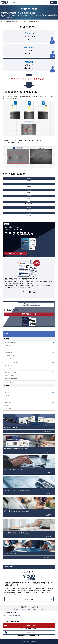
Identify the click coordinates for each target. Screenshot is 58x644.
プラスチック (29, 208)
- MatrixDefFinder (9, 352)
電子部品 (29, 179)
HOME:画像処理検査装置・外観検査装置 (9, 22)
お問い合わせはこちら (48, 431)
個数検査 (7, 406)
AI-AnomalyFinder (10, 382)
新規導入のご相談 (30, 625)
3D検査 (7, 396)
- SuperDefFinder (9, 349)
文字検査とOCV (9, 399)
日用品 (29, 214)
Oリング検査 (8, 409)
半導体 (29, 185)
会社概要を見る (29, 599)
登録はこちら (50, 473)
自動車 (29, 191)
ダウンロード (50, 452)
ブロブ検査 (8, 369)
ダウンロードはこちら (29, 292)
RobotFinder (8, 402)
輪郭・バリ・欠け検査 (11, 372)
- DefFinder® (8, 346)
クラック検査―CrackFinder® (12, 362)
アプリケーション (23, 22)
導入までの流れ (50, 536)
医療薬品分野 (29, 203)
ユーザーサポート (30, 632)
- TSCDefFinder (9, 359)
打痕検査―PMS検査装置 (11, 379)
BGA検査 (7, 392)
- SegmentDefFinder (10, 356)
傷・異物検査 (8, 366)
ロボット (29, 197)
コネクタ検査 (8, 389)
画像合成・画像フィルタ (11, 375)
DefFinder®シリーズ (10, 342)
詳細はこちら (50, 494)
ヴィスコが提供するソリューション (49, 515)
